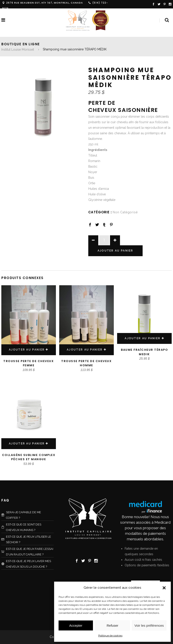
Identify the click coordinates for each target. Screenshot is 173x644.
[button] (164, 588)
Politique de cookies (110, 636)
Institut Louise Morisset (18, 50)
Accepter (76, 625)
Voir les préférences (149, 625)
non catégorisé (125, 212)
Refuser (113, 625)
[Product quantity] (104, 240)
